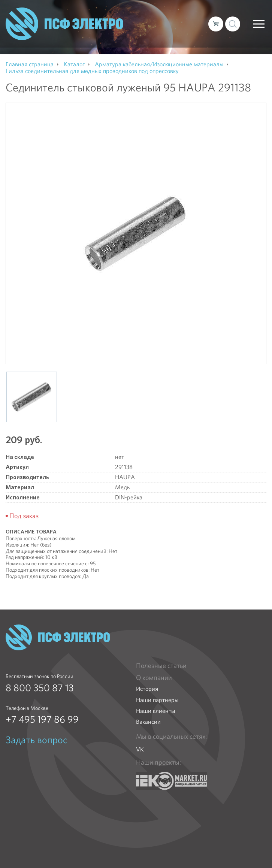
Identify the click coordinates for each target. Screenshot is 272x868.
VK (140, 749)
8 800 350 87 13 (40, 688)
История (147, 689)
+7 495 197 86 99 (42, 719)
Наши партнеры (157, 700)
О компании (154, 678)
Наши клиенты (155, 711)
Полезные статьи (161, 666)
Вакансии (148, 722)
